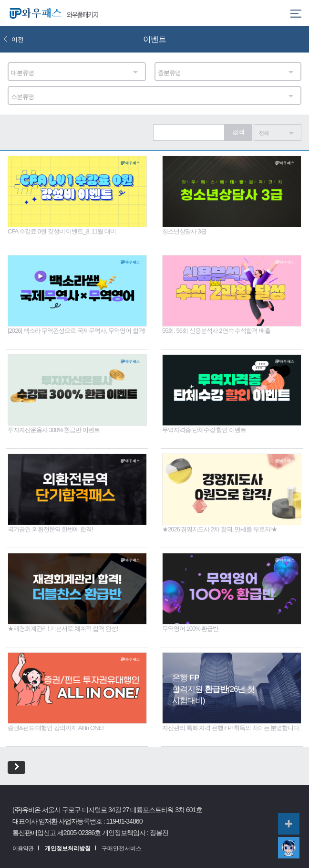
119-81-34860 (124, 821)
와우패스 (33, 13)
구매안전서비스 (122, 848)
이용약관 (23, 848)
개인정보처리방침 (68, 848)
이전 (13, 39)
